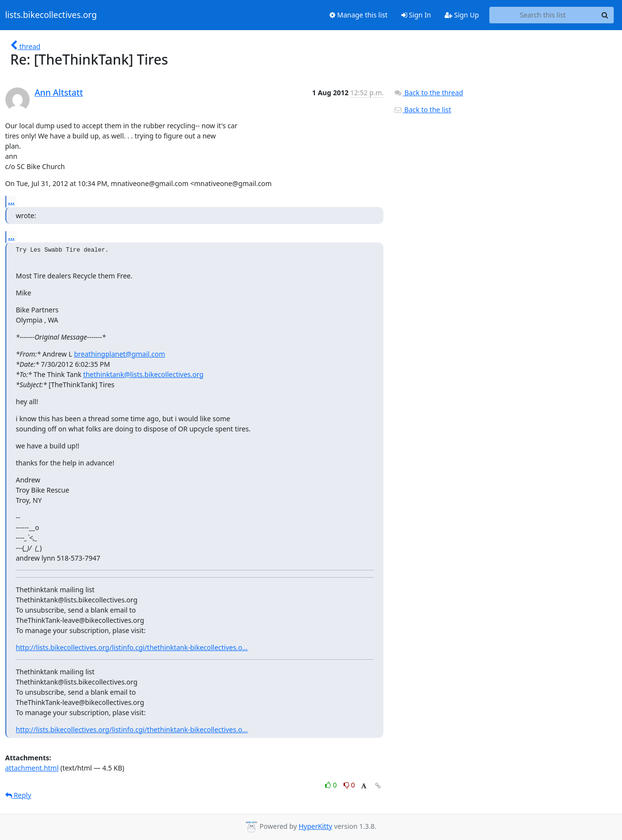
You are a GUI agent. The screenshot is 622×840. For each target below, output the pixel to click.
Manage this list (359, 15)
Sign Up (462, 15)
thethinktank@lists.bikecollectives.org (143, 374)
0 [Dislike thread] (349, 785)
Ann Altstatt (59, 92)
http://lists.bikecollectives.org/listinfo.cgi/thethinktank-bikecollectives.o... (132, 647)
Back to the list (422, 110)
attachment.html (32, 768)
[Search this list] (543, 15)
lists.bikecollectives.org (51, 15)
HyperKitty (315, 826)
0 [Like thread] (332, 785)
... (12, 201)
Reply (18, 795)
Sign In (416, 15)
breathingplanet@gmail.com (120, 354)
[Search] (605, 15)
